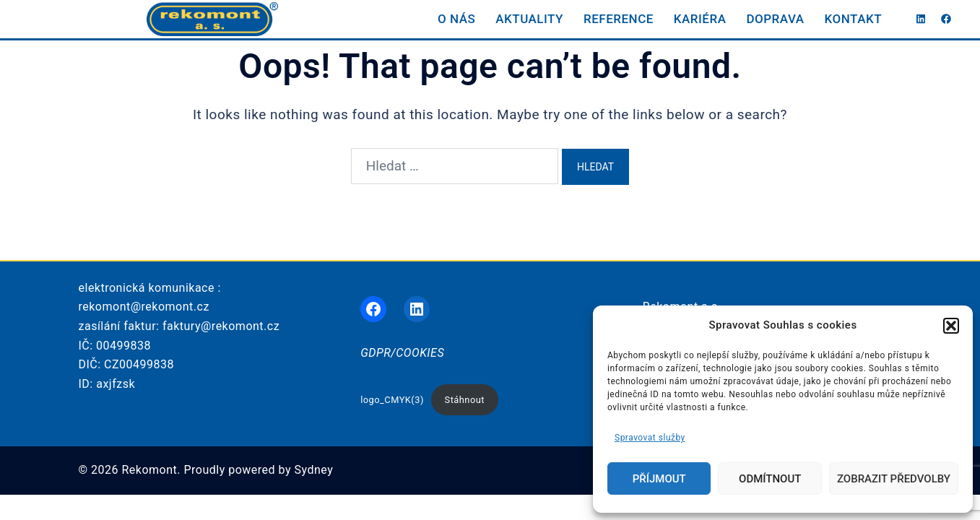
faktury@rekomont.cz (221, 326)
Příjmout (659, 479)
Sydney (314, 470)
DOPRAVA (775, 19)
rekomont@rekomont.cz (144, 307)
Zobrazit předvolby (894, 479)
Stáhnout (465, 400)
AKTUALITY (529, 19)
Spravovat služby (650, 438)
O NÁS (456, 19)
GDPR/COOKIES (402, 353)
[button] (951, 326)
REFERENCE (619, 19)
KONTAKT (853, 19)
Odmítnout (770, 479)
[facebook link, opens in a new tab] (945, 19)
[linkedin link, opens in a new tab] (919, 19)
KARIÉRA (700, 19)
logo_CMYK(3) (392, 400)
